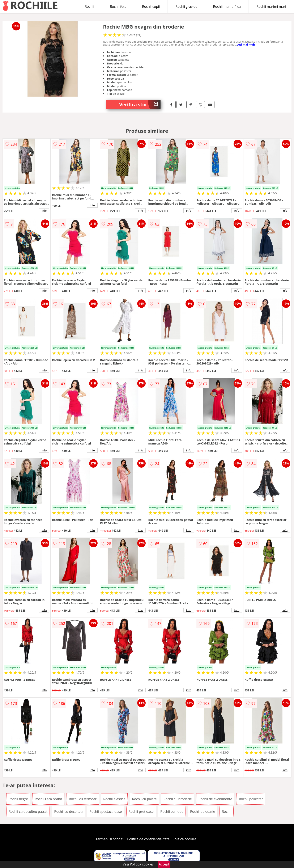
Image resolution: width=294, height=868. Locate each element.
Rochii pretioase (141, 812)
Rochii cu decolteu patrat (28, 812)
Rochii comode (172, 812)
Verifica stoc (140, 104)
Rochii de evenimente (215, 799)
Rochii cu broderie (178, 799)
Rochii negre (18, 799)
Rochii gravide (186, 7)
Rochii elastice (114, 799)
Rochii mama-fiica (227, 7)
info (44, 211)
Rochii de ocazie (203, 812)
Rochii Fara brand (48, 799)
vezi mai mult (246, 45)
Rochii (90, 7)
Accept (164, 864)
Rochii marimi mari (271, 7)
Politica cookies (184, 839)
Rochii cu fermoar (83, 799)
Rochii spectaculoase (106, 812)
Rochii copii (151, 7)
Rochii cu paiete (144, 799)
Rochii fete (118, 7)
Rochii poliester (251, 799)
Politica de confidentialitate (148, 839)
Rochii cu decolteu (68, 812)
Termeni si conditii (110, 839)
